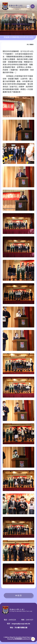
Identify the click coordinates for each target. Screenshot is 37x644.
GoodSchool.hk (26, 639)
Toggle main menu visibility (33, 7)
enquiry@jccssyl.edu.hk (21, 624)
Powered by (11, 639)
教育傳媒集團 (18, 639)
